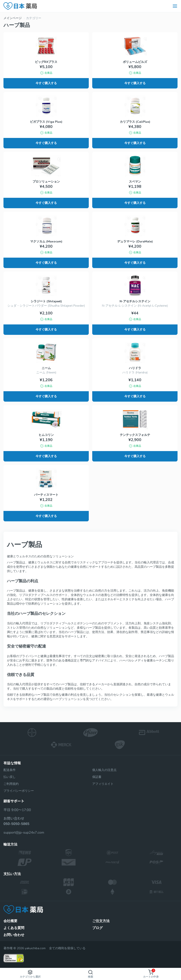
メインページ (13, 18)
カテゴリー (34, 18)
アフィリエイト (103, 784)
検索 (90, 974)
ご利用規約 (11, 784)
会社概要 (10, 921)
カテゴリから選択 (30, 974)
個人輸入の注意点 (104, 770)
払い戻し (10, 777)
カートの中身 (151, 974)
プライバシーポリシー (19, 791)
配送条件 (10, 770)
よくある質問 (14, 928)
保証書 (97, 777)
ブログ (97, 928)
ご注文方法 (101, 921)
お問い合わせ (14, 935)
